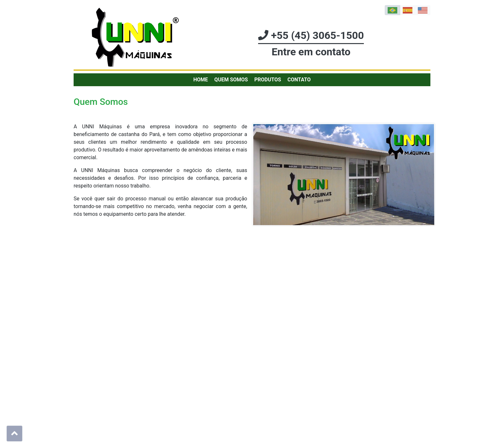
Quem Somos (231, 80)
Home (201, 80)
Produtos (268, 80)
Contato (299, 80)
